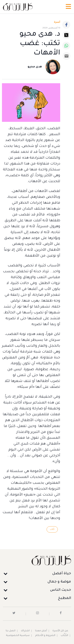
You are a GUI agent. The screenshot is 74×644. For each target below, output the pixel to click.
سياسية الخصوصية (18, 636)
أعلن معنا (41, 631)
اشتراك (25, 631)
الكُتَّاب (64, 636)
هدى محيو (35, 67)
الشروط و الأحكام (45, 636)
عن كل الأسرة (60, 631)
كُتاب (52, 529)
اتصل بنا (11, 631)
